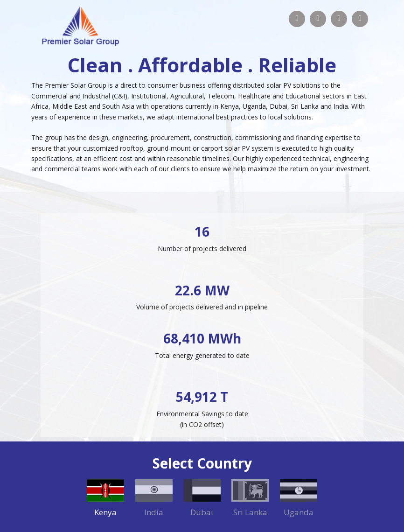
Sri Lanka (250, 512)
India (154, 512)
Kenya (105, 512)
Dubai (202, 512)
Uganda (299, 512)
